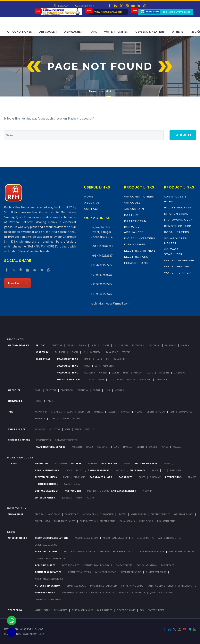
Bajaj (38, 390)
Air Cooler (48, 32)
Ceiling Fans (146, 521)
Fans (93, 32)
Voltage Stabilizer (47, 491)
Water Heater (177, 266)
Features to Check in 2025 (98, 565)
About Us (92, 203)
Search (183, 135)
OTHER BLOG (15, 610)
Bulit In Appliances (65, 521)
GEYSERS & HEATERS (19, 440)
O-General (154, 345)
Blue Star (55, 429)
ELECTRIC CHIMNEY (126, 610)
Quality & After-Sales (162, 593)
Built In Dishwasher (47, 470)
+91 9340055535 (101, 284)
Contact (92, 209)
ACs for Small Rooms (87, 538)
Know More (17, 283)
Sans (67, 484)
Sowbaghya (185, 412)
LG (164, 470)
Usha (108, 390)
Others (178, 32)
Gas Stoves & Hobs (101, 477)
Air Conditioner (20, 32)
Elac (116, 447)
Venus (77, 418)
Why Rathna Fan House (74, 593)
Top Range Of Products (176, 12)
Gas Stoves (125, 477)
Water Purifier (116, 32)
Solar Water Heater (66, 440)
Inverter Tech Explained (104, 586)
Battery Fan (135, 221)
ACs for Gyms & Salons (115, 538)
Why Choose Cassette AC (182, 552)
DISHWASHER (61, 610)
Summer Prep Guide (156, 572)
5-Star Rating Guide (132, 586)
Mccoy (138, 412)
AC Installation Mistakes (49, 579)
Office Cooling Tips (143, 538)
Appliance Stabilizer (124, 491)
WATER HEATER (42, 610)
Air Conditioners (139, 197)
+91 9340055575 (101, 294)
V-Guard (119, 390)
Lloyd (124, 345)
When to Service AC (106, 572)
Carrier (71, 345)
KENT (67, 429)
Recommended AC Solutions (52, 538)
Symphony (83, 390)
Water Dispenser (179, 260)
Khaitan (126, 412)
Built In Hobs (109, 463)
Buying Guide (16, 514)
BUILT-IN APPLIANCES (82, 610)
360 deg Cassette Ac (69, 379)
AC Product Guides (46, 552)
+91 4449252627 (102, 255)
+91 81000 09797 (102, 246)
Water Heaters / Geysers (51, 447)
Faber (50, 401)
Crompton (67, 390)
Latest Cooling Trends (160, 586)
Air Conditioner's (18, 345)
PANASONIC (176, 470)
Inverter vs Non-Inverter (51, 558)
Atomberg (57, 412)
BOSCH (80, 470)
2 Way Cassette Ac (67, 366)
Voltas (185, 345)
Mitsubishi (138, 345)
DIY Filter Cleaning (131, 572)
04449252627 (86, 6)
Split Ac (40, 345)
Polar (162, 412)
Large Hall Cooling (46, 545)
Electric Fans (136, 257)
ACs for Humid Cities (170, 538)
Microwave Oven (178, 220)
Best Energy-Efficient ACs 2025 (116, 552)
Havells (112, 412)
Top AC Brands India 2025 (151, 552)
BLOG (11, 532)
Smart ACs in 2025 (76, 586)
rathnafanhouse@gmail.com (110, 303)
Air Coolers (89, 514)
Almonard (41, 412)
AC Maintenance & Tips (48, 572)
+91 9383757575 (101, 275)
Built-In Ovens (88, 521)
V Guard (64, 418)
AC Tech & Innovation (48, 586)
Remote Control (179, 226)
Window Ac (42, 352)
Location (63, 6)
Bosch (39, 401)
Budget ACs (168, 565)
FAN (142, 610)
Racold (153, 447)
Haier (94, 345)
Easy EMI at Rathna (147, 565)
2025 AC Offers (124, 565)
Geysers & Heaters (150, 32)
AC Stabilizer (73, 491)
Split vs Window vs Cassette (79, 552)
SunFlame (79, 477)
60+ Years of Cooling (103, 593)
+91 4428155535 (101, 265)
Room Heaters (176, 232)
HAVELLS (90, 429)
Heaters (122, 514)
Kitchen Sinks (176, 214)
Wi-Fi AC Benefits (187, 586)
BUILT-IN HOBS (105, 610)
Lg (115, 345)
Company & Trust (45, 593)
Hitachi (105, 345)
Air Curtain (134, 209)
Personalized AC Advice (132, 593)
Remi (172, 412)
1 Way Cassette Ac (67, 359)
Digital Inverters (139, 238)
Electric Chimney (160, 514)
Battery (131, 215)
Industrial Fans (178, 207)
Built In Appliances (146, 463)
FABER (78, 429)
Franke (192, 477)
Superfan (40, 418)
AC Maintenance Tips (79, 572)
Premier (91, 491)
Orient (96, 390)
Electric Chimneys (140, 251)
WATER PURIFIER (156, 610)
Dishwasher (73, 32)
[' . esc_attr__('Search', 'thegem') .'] (84, 135)
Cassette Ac (43, 359)
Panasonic (171, 345)
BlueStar (57, 345)
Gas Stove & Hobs (184, 514)
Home (89, 197)
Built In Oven (137, 470)
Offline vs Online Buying (49, 599)
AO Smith (40, 429)
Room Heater (44, 440)
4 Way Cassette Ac (67, 373)
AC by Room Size (70, 565)
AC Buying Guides (45, 565)
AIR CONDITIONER (17, 538)
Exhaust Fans (136, 263)
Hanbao (99, 412)
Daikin (83, 345)
